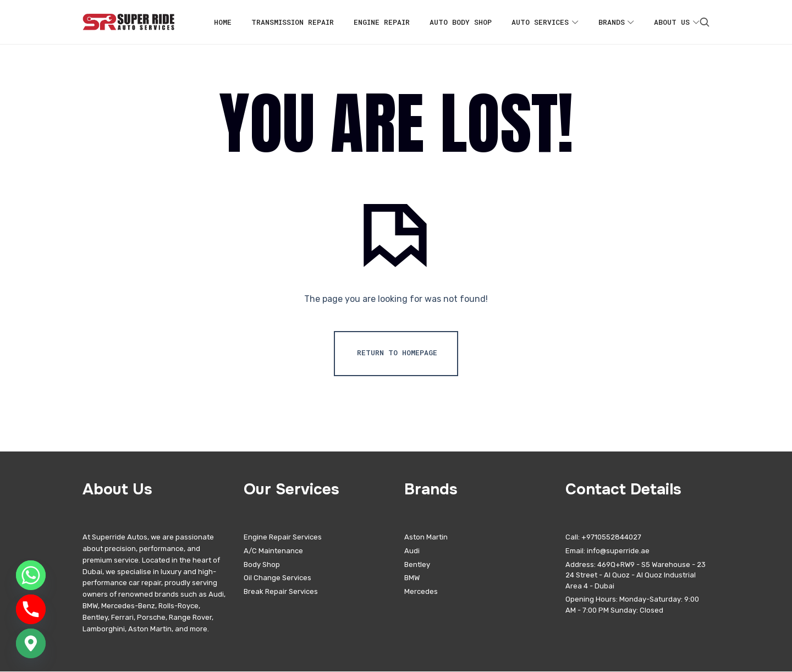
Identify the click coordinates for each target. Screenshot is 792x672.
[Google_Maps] (31, 643)
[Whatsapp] (31, 575)
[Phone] (31, 609)
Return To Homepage (397, 353)
